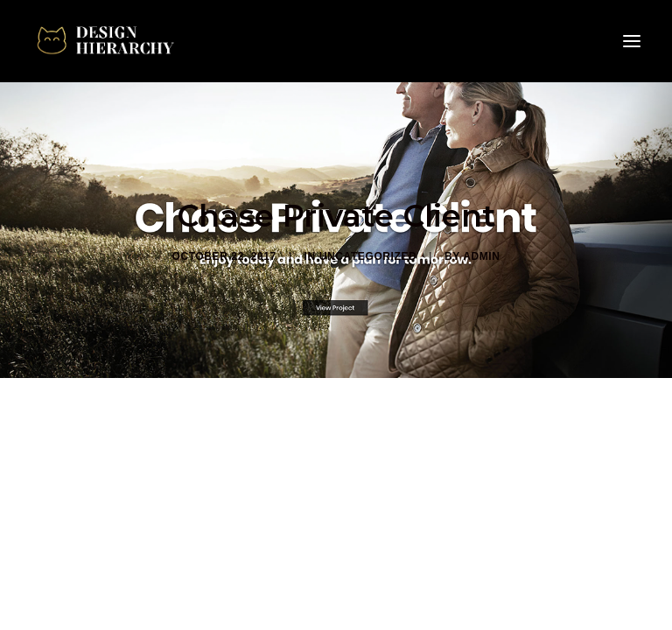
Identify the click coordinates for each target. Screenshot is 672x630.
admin (481, 256)
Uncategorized (368, 256)
